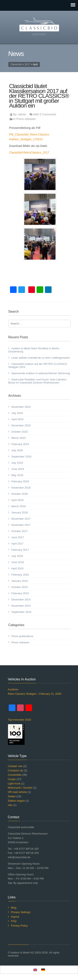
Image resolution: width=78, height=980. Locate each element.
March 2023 (19, 438)
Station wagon (16, 801)
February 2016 (20, 575)
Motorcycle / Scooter (20, 788)
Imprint (15, 917)
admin (22, 114)
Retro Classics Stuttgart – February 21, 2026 (35, 694)
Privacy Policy (19, 926)
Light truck (14, 783)
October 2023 (20, 432)
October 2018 (20, 494)
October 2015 (20, 587)
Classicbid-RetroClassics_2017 (29, 152)
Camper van (15, 766)
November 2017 (21, 525)
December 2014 (21, 599)
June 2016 (18, 562)
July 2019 (17, 463)
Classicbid (16, 64)
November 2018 (21, 488)
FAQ (14, 921)
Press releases (26, 119)
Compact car (16, 770)
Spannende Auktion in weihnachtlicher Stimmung (41, 373)
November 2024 (21, 407)
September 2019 (21, 457)
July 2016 (17, 556)
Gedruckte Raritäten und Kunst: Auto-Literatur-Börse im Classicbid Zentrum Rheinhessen (38, 381)
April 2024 (18, 419)
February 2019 (20, 481)
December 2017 (21, 519)
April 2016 (18, 568)
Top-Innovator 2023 (20, 720)
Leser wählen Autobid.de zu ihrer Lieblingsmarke (41, 358)
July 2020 (17, 450)
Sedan (12, 796)
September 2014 (21, 612)
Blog (14, 908)
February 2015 (20, 593)
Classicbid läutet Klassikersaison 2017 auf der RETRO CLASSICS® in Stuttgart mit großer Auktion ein (39, 96)
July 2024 (17, 413)
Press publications (22, 636)
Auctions (13, 689)
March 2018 (19, 506)
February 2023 (20, 444)
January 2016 (20, 581)
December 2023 (21, 425)
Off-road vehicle (17, 792)
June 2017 (18, 537)
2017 (27, 64)
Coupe (12, 779)
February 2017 (20, 550)
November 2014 (21, 606)
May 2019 (17, 475)
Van (10, 805)
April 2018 (18, 500)
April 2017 (18, 544)
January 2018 (20, 512)
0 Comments (48, 114)
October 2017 (20, 531)
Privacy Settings (21, 912)
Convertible (15, 775)
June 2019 (18, 469)
